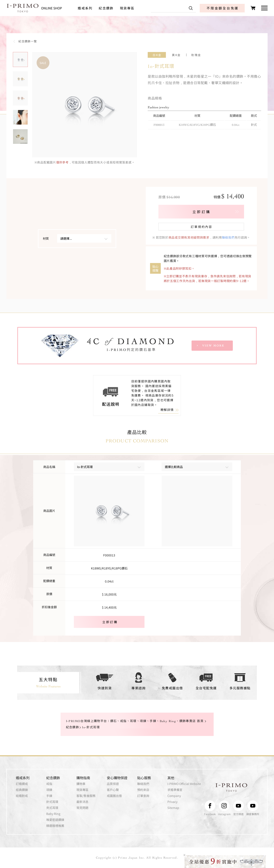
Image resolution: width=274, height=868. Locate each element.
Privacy (172, 802)
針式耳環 (52, 802)
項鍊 (49, 790)
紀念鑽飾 (106, 8)
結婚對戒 (22, 796)
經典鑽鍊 (22, 790)
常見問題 (82, 808)
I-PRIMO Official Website (184, 784)
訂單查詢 (143, 796)
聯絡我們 (228, 237)
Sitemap (173, 808)
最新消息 (82, 802)
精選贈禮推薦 (55, 826)
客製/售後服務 (86, 796)
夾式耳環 (52, 808)
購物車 (81, 784)
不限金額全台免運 (223, 8)
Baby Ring (53, 814)
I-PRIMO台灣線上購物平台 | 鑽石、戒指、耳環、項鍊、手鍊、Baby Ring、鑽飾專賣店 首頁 (135, 721)
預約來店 (143, 790)
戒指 (49, 784)
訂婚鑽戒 (22, 784)
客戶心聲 (113, 790)
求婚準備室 (175, 790)
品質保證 (113, 784)
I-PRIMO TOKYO (231, 788)
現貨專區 (127, 8)
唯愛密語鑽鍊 (55, 820)
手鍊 (49, 796)
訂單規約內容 (202, 227)
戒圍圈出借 (114, 796)
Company (174, 796)
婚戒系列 (85, 8)
